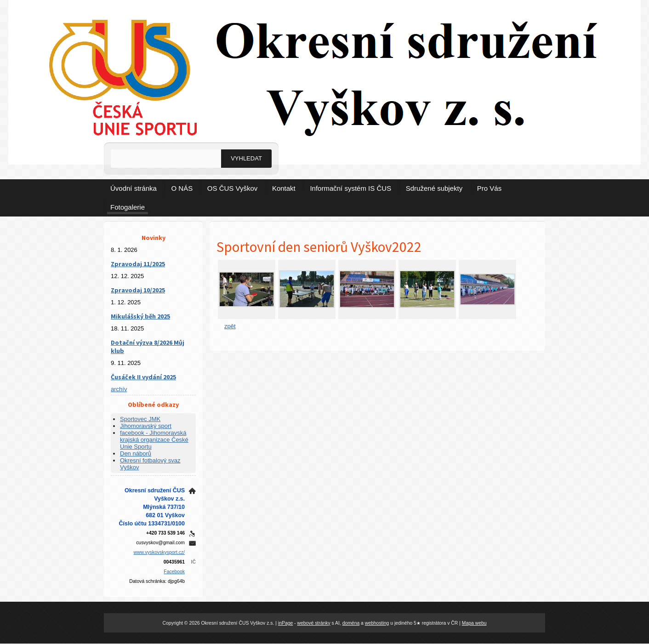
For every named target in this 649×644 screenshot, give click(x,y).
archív (119, 389)
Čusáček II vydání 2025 (143, 377)
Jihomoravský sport (146, 426)
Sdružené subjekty (434, 188)
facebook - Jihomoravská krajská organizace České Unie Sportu (154, 440)
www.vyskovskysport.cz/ (159, 552)
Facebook (174, 572)
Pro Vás (489, 188)
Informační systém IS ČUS (350, 188)
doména (351, 623)
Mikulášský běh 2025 (140, 316)
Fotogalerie (128, 207)
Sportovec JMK (140, 419)
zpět (230, 326)
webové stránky (313, 623)
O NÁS (182, 188)
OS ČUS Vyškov (232, 188)
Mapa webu (474, 623)
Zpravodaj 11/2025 (138, 264)
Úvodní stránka (134, 188)
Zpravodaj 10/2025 (138, 290)
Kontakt (284, 188)
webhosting (377, 623)
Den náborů (136, 453)
